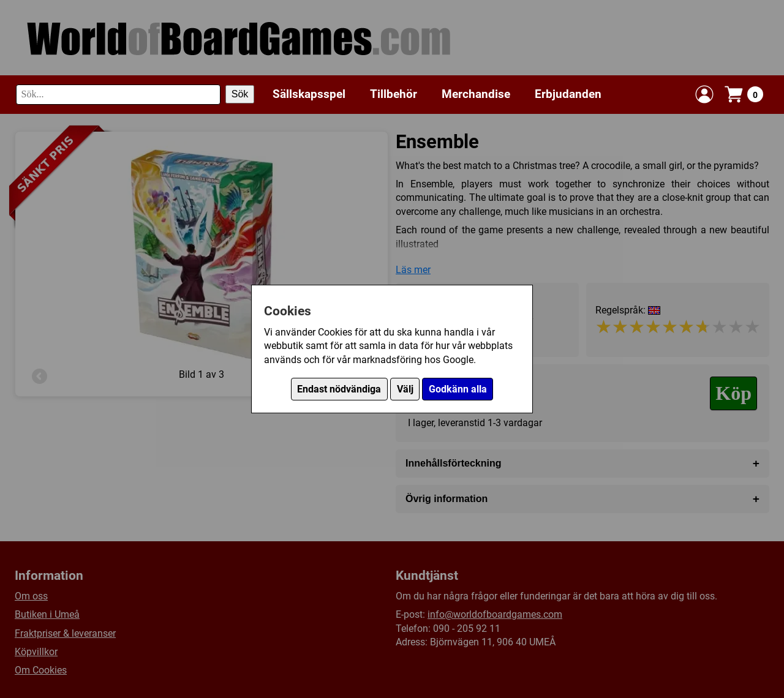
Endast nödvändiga (339, 389)
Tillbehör (394, 94)
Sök (240, 94)
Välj (405, 389)
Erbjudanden (568, 94)
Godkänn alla (458, 389)
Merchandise (476, 94)
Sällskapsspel (309, 94)
